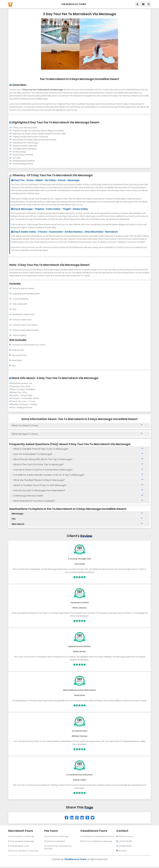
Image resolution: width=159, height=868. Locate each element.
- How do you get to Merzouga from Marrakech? (79, 491)
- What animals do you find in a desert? (79, 502)
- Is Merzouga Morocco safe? (79, 496)
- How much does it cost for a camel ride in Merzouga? (79, 471)
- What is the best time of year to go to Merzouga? (79, 450)
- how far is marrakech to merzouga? (79, 455)
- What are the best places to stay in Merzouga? (79, 481)
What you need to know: (79, 426)
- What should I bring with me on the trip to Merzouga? (79, 460)
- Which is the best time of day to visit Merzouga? (79, 486)
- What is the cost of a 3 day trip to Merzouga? (79, 465)
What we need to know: (79, 435)
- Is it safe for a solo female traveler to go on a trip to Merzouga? (79, 476)
